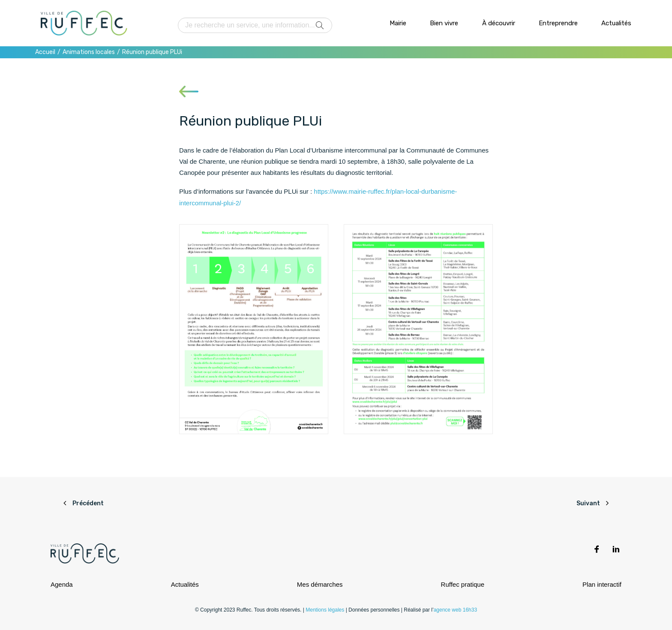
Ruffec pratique (463, 584)
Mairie (398, 23)
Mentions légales (325, 610)
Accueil (45, 52)
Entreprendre (558, 23)
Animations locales (89, 52)
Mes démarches (320, 584)
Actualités (616, 23)
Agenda (62, 584)
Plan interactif (602, 584)
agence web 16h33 (455, 610)
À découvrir (499, 23)
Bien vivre (444, 23)
